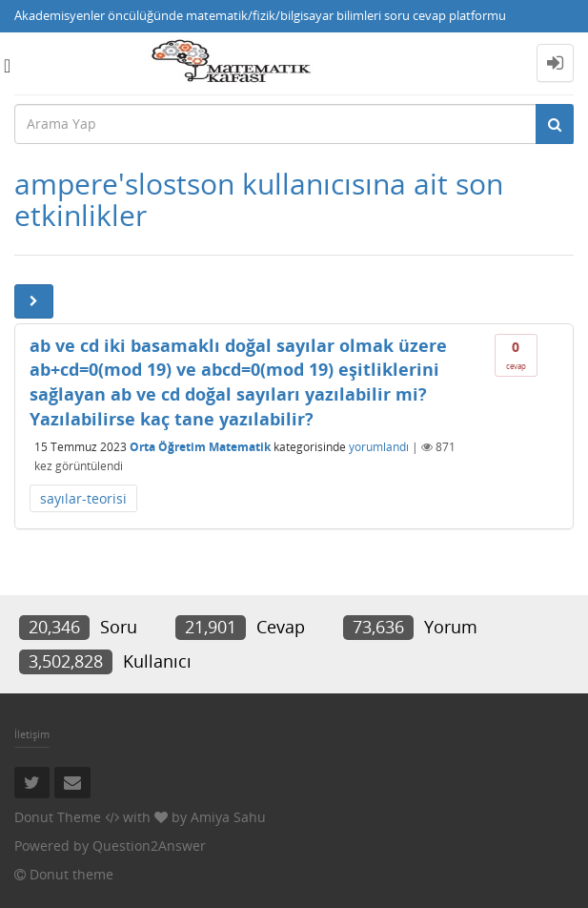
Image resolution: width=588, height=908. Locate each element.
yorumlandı (379, 447)
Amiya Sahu (228, 817)
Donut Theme (58, 817)
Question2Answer (149, 846)
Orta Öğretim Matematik (200, 447)
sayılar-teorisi (83, 498)
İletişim (32, 734)
